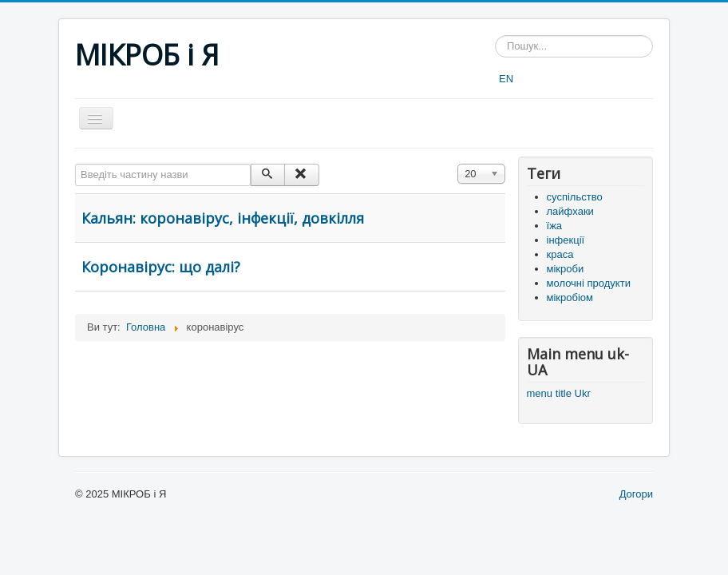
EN (506, 79)
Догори (636, 494)
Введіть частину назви (75, 164)
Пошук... (495, 36)
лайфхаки (570, 211)
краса (560, 254)
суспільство (575, 197)
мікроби (566, 269)
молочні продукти (589, 283)
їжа (555, 226)
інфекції (566, 240)
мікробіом (570, 297)
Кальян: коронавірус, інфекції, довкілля (223, 218)
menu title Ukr (559, 393)
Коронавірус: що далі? (161, 267)
